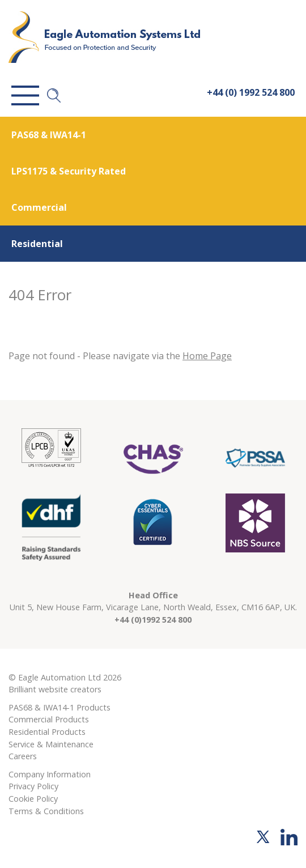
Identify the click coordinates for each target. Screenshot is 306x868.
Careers (23, 756)
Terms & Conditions (46, 811)
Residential (37, 244)
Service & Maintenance (51, 744)
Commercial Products (49, 719)
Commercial (39, 207)
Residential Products (47, 732)
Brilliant (22, 689)
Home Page (207, 356)
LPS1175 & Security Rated (69, 171)
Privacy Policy (33, 786)
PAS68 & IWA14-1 (49, 135)
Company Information (50, 774)
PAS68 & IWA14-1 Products (59, 707)
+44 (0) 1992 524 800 (251, 92)
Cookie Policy (33, 799)
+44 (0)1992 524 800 (153, 620)
